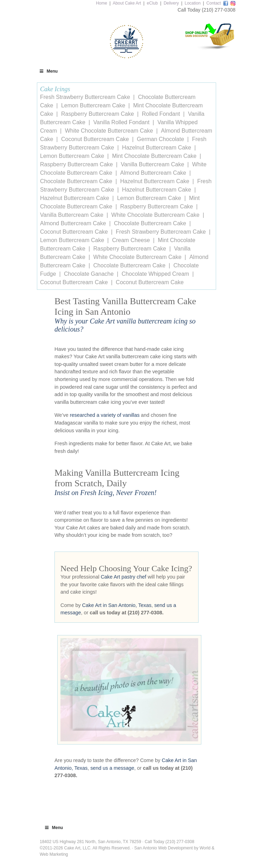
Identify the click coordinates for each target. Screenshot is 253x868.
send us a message (112, 768)
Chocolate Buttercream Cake (76, 181)
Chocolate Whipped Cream (155, 274)
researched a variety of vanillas (105, 415)
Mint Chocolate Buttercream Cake (154, 156)
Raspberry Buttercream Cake (98, 114)
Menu (48, 71)
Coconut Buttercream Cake (95, 139)
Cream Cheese (131, 240)
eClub (152, 3)
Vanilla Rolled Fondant (122, 122)
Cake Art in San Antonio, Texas (117, 605)
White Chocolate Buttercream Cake (109, 131)
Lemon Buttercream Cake (93, 105)
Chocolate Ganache (89, 274)
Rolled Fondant (161, 114)
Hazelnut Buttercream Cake (157, 148)
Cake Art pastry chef (124, 577)
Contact (213, 3)
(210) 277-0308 (219, 10)
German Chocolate (161, 139)
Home (102, 3)
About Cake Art (127, 3)
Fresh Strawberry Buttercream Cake (85, 97)
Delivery (171, 3)
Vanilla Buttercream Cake (153, 164)
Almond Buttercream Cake (153, 173)
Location (192, 3)
